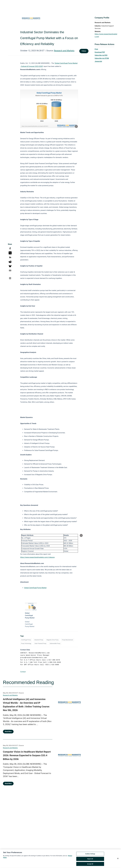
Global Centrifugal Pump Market (35, 588)
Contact (23, 672)
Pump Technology (26, 643)
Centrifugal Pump (26, 640)
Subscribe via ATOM (102, 58)
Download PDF (100, 52)
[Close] (118, 860)
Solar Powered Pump (40, 643)
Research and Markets (64, 51)
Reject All (90, 860)
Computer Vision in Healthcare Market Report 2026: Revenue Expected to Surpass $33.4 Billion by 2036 (27, 755)
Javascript (98, 61)
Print (96, 49)
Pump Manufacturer (68, 640)
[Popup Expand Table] (81, 535)
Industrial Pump (39, 640)
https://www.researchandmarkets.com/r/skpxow (37, 557)
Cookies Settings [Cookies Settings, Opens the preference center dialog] (90, 855)
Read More (8, 732)
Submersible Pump (55, 643)
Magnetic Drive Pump (52, 640)
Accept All (90, 865)
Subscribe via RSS (101, 55)
